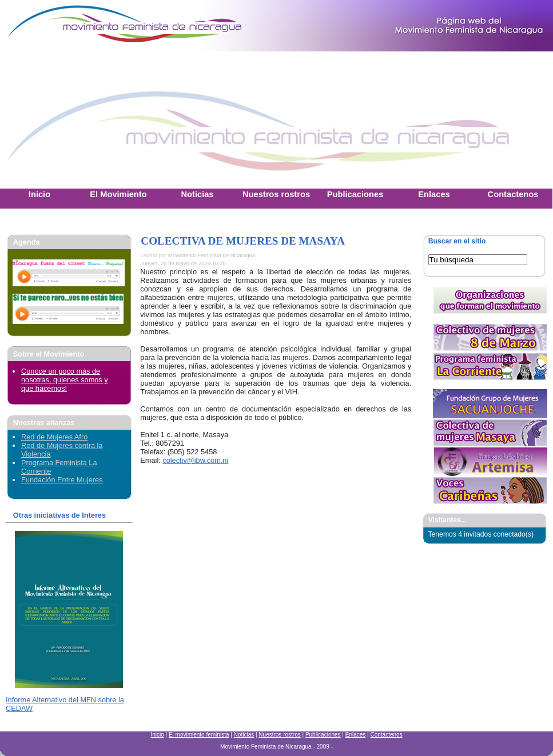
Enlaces (356, 735)
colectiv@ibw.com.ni (195, 460)
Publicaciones (323, 735)
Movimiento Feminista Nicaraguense (71, 26)
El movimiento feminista (199, 735)
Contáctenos (386, 735)
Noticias (244, 735)
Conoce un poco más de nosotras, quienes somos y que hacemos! (65, 380)
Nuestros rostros (279, 735)
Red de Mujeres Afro (54, 437)
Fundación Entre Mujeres (62, 480)
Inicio (157, 735)
